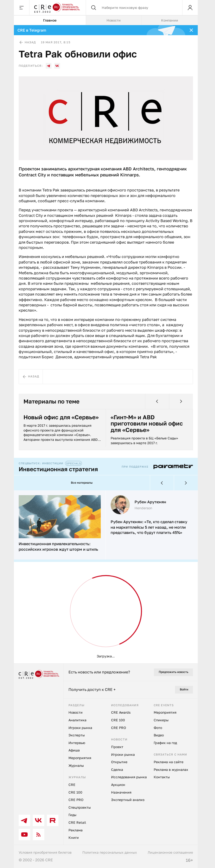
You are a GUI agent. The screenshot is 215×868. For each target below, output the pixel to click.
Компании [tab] (170, 20)
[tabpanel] (106, 344)
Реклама (76, 830)
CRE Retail (77, 822)
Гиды (72, 815)
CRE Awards (121, 712)
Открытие (119, 762)
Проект (117, 747)
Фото (158, 728)
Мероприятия (80, 758)
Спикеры (161, 720)
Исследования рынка (129, 777)
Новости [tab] (114, 20)
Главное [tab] (50, 20)
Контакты (162, 777)
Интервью (77, 743)
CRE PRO (76, 800)
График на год (165, 743)
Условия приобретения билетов (45, 852)
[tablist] (106, 20)
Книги (74, 837)
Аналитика (77, 720)
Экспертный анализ (128, 800)
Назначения (121, 792)
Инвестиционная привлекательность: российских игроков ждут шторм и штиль (58, 546)
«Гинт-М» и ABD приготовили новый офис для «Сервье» (147, 423)
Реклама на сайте (169, 762)
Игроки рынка (80, 728)
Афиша (74, 750)
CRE (72, 785)
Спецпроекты (80, 807)
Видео (159, 735)
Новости (76, 712)
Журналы (76, 765)
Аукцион (118, 785)
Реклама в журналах (171, 770)
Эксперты (77, 735)
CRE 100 (75, 792)
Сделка (117, 770)
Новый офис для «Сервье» (61, 417)
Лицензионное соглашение (170, 852)
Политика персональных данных (110, 852)
